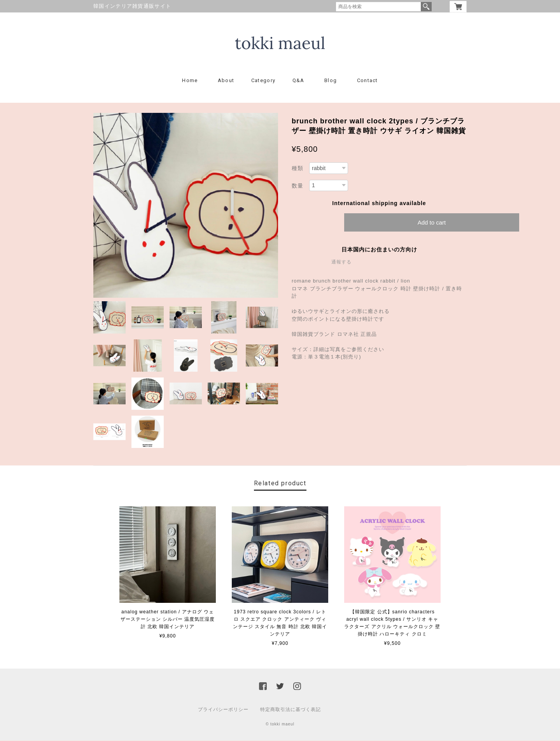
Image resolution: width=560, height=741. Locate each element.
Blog (331, 81)
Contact (367, 81)
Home (190, 81)
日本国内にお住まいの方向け (379, 250)
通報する (341, 262)
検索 (426, 7)
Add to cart (432, 223)
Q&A (298, 81)
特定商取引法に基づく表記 (290, 710)
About (226, 81)
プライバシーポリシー (223, 710)
